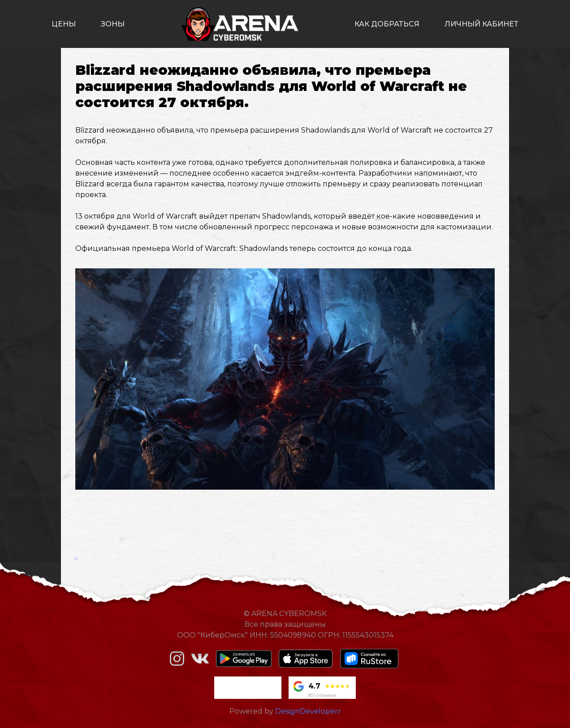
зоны (113, 24)
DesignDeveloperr (308, 711)
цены (64, 24)
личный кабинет (481, 24)
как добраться (387, 24)
